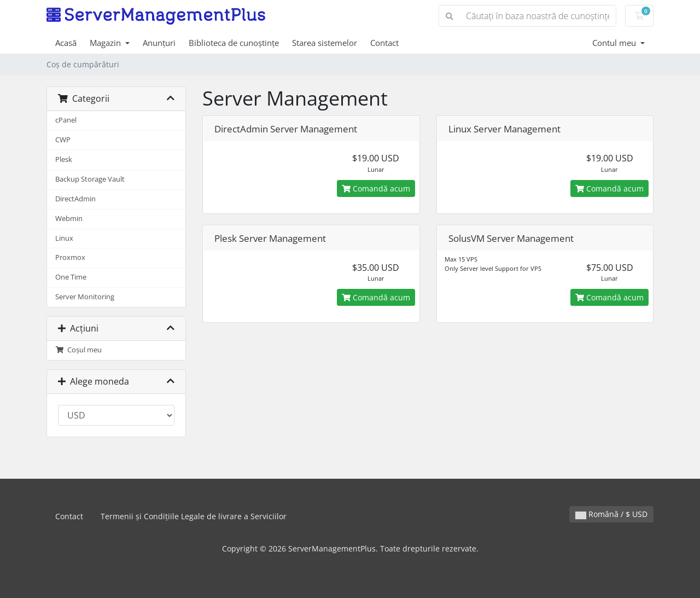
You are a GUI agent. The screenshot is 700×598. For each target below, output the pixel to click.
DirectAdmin (75, 199)
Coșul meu (78, 350)
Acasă (66, 43)
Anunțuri (159, 43)
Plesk (64, 159)
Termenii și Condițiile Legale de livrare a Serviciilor (194, 516)
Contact (384, 43)
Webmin (69, 219)
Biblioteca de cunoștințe (234, 43)
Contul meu (615, 43)
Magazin (106, 43)
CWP (63, 140)
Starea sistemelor (325, 43)
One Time (71, 277)
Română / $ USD (611, 514)
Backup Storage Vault (90, 179)
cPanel (66, 120)
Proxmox (70, 257)
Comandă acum (376, 188)
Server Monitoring (85, 297)
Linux (64, 238)
